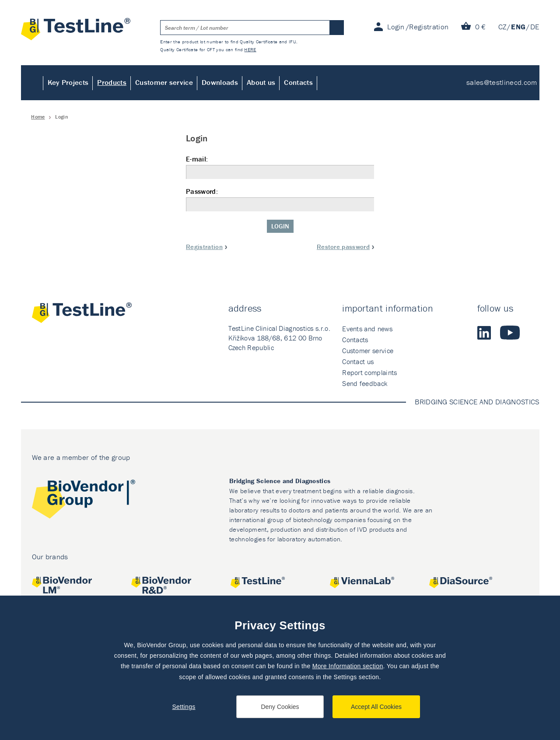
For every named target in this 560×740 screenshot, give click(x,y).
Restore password (343, 247)
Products (112, 82)
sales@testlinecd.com (502, 82)
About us (261, 82)
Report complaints (369, 372)
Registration (204, 247)
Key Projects (68, 82)
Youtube (510, 333)
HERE (250, 49)
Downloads (220, 82)
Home (32, 83)
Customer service (164, 82)
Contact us (358, 361)
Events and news (367, 329)
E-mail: (280, 167)
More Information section (348, 666)
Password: (280, 199)
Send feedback (365, 383)
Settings (184, 707)
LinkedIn (484, 333)
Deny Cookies (280, 707)
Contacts (298, 82)
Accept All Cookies (376, 707)
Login (280, 226)
